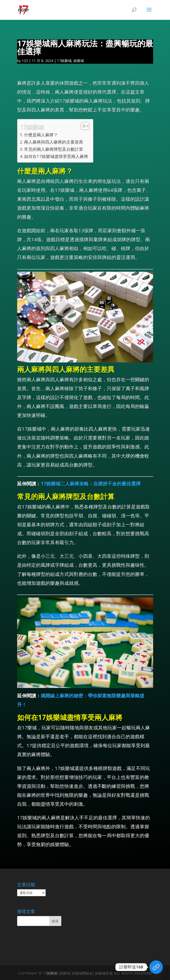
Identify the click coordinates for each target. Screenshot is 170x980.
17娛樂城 (64, 61)
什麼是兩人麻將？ (41, 135)
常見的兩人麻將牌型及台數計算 (54, 149)
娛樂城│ (53, 973)
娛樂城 (79, 61)
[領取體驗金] (156, 967)
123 (25, 61)
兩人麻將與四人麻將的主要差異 (54, 142)
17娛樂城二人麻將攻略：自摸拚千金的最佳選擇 (91, 484)
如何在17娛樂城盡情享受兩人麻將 (56, 156)
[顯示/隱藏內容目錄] (83, 126)
